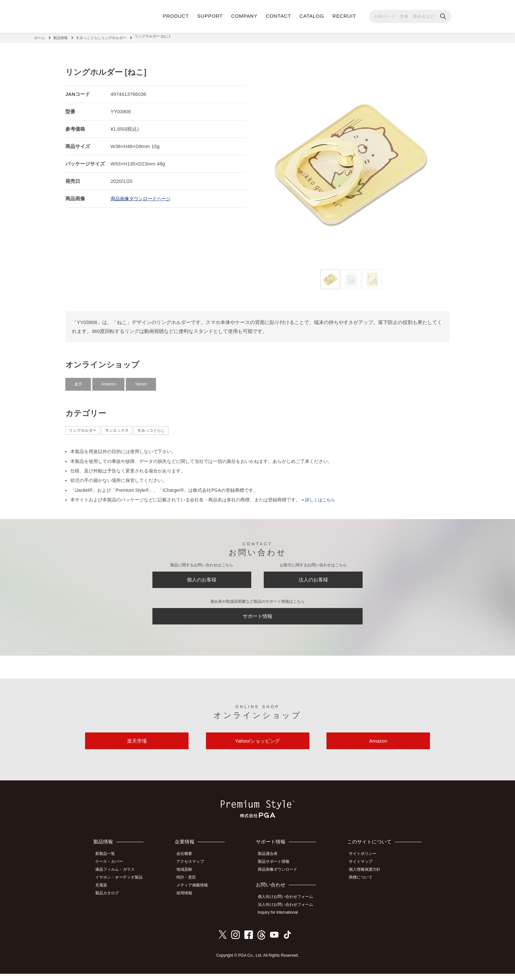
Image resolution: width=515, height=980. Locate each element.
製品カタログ (110, 900)
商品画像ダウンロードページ (143, 195)
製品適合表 (271, 863)
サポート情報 (257, 619)
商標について (364, 885)
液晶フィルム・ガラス (118, 878)
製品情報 (60, 36)
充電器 (104, 893)
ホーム (40, 36)
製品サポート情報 (277, 871)
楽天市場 (137, 748)
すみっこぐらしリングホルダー (101, 36)
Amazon (108, 381)
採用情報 (189, 900)
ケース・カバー (112, 871)
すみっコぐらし (151, 427)
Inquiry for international (281, 919)
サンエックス (117, 427)
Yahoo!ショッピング (257, 748)
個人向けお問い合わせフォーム (289, 905)
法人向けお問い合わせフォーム (289, 912)
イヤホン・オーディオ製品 (122, 885)
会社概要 (189, 863)
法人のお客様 (313, 578)
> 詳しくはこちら (319, 496)
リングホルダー (83, 427)
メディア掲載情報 (197, 893)
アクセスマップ (195, 871)
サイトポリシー (366, 863)
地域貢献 (189, 878)
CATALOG (312, 16)
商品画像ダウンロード (281, 878)
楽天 (78, 381)
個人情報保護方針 (368, 878)
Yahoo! (141, 381)
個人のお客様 (202, 578)
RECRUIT (344, 16)
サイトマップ (364, 871)
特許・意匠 (191, 885)
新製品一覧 (108, 863)
